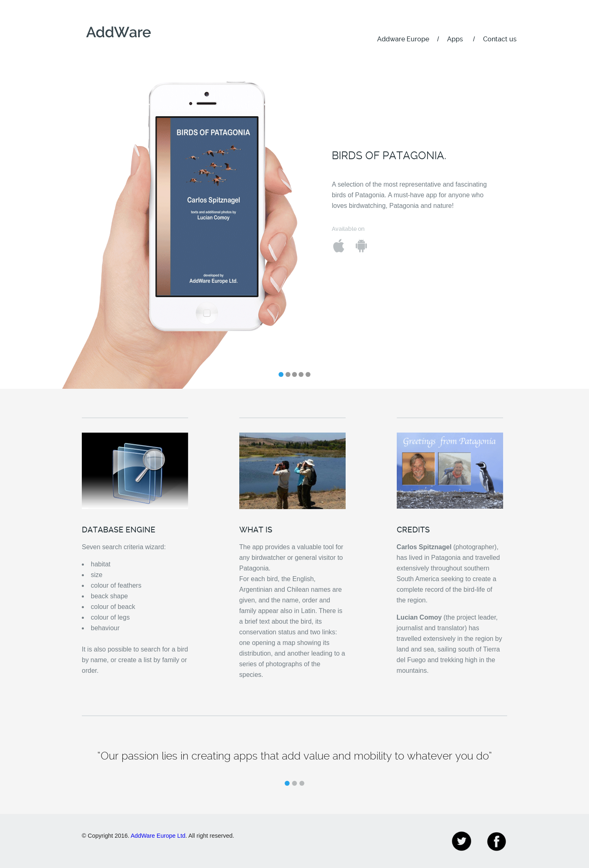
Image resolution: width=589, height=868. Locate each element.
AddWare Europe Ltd (158, 836)
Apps (455, 39)
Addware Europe (403, 39)
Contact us (500, 39)
